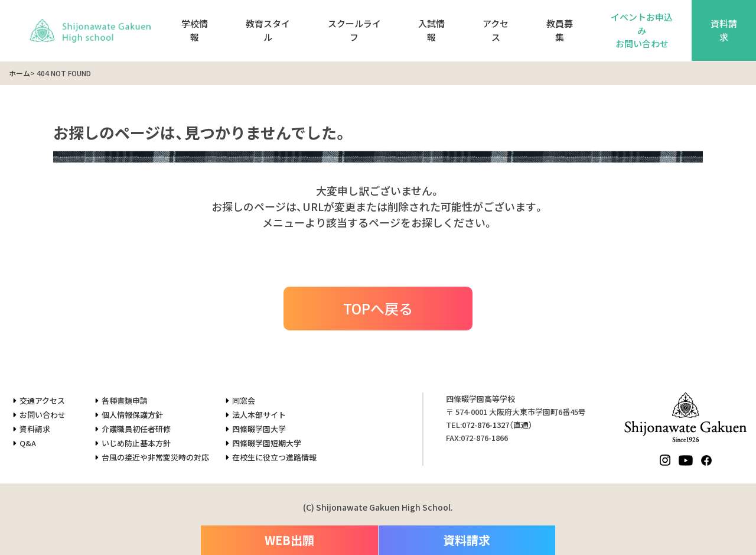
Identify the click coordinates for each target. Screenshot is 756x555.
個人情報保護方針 (132, 415)
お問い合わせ (43, 415)
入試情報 (431, 30)
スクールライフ (354, 30)
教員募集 (560, 30)
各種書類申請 (125, 400)
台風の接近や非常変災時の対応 (155, 457)
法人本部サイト (259, 415)
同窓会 (244, 400)
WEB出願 (289, 540)
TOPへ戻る (378, 308)
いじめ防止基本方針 (136, 443)
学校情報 (195, 30)
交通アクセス (42, 400)
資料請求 (35, 429)
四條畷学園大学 (259, 429)
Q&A (28, 443)
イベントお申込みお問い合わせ (642, 30)
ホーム (19, 73)
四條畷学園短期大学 (267, 443)
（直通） (497, 425)
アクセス (496, 30)
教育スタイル (268, 30)
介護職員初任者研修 (136, 429)
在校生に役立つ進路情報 (274, 457)
